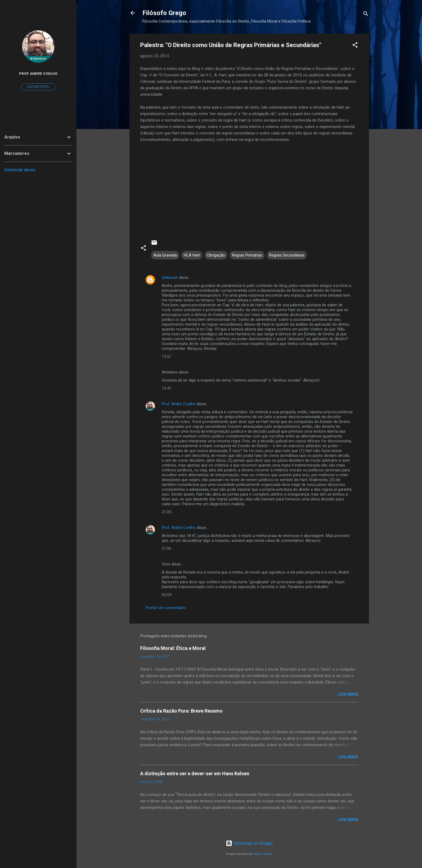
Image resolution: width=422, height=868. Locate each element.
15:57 (166, 357)
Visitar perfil (38, 87)
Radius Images (263, 854)
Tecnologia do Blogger (249, 843)
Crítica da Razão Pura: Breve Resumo (181, 711)
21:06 (166, 549)
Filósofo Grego (164, 13)
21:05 (166, 512)
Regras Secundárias (287, 255)
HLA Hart (192, 255)
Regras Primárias (247, 255)
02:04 (166, 595)
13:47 (166, 388)
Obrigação (216, 255)
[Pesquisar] (366, 15)
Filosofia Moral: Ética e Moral (173, 648)
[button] (355, 46)
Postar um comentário (166, 608)
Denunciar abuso (20, 170)
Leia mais (348, 694)
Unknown (170, 278)
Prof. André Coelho (179, 404)
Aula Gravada (165, 255)
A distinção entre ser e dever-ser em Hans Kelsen (195, 773)
